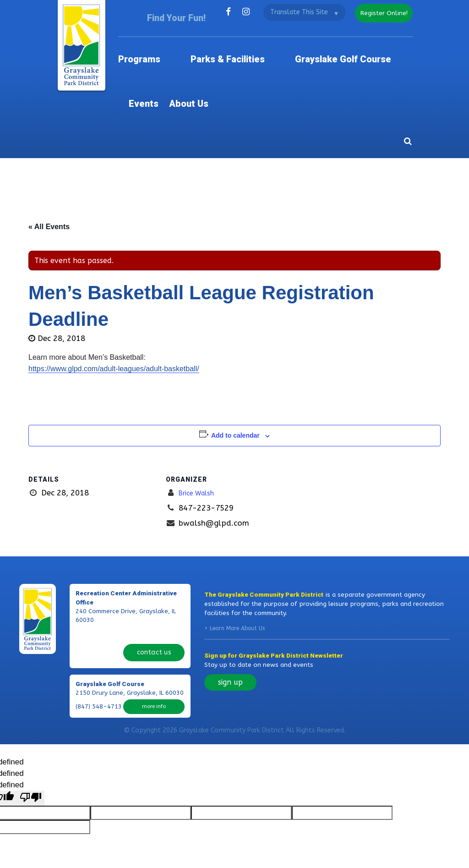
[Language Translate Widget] (297, 12)
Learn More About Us (237, 559)
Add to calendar (235, 366)
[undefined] (31, 713)
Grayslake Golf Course (295, 41)
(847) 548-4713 (99, 614)
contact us (154, 564)
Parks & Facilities (214, 41)
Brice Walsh (200, 423)
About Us (396, 41)
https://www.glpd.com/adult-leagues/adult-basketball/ (114, 299)
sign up (230, 613)
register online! (380, 12)
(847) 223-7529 (99, 564)
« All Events (49, 157)
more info (154, 613)
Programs (155, 41)
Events (357, 41)
